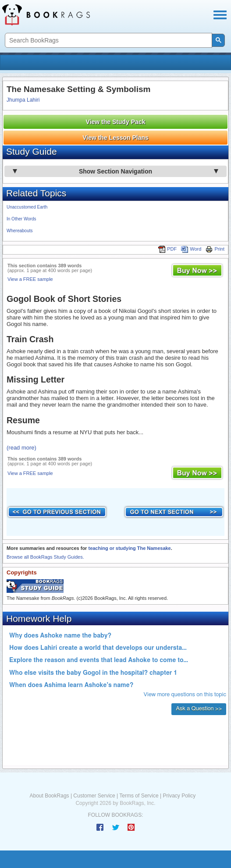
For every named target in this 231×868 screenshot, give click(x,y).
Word (191, 249)
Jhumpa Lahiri (23, 100)
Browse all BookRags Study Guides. (45, 557)
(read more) (21, 448)
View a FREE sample (30, 279)
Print (215, 249)
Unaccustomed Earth (27, 207)
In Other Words (21, 219)
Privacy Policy (179, 796)
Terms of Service (139, 796)
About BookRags (50, 796)
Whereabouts (20, 231)
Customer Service (94, 796)
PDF (167, 249)
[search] (108, 41)
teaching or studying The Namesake (129, 548)
